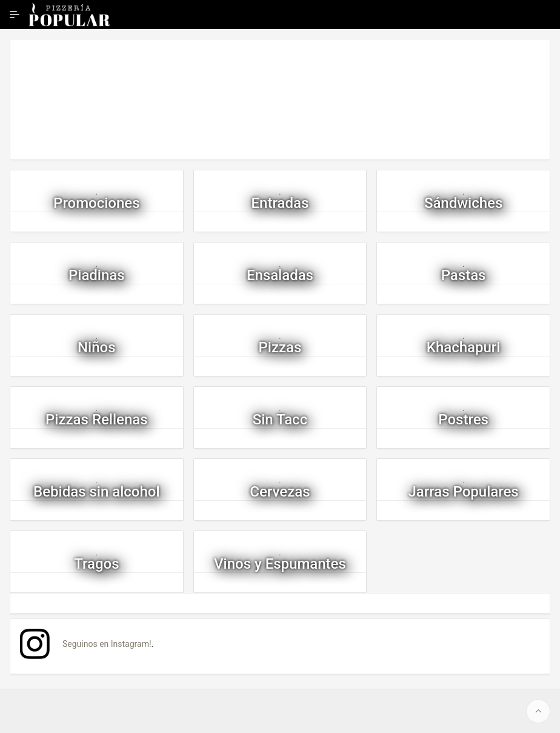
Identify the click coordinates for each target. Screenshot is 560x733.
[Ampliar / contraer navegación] (15, 15)
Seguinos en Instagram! (107, 644)
